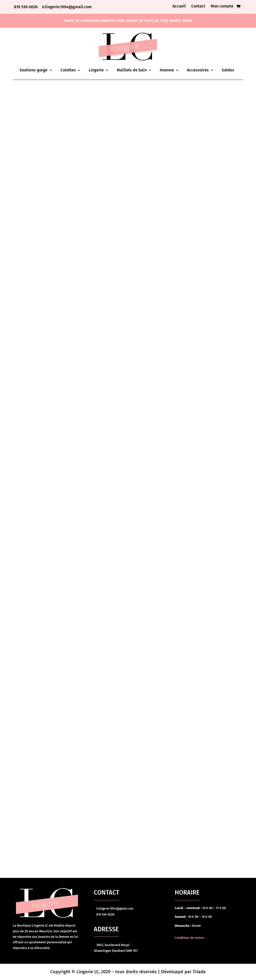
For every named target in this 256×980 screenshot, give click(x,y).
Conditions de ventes (189, 938)
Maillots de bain (132, 70)
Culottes (68, 70)
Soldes (228, 70)
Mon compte (222, 6)
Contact (198, 6)
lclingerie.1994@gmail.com (67, 7)
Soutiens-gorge (33, 70)
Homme (167, 70)
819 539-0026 (26, 7)
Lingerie (96, 70)
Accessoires (198, 70)
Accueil (179, 6)
